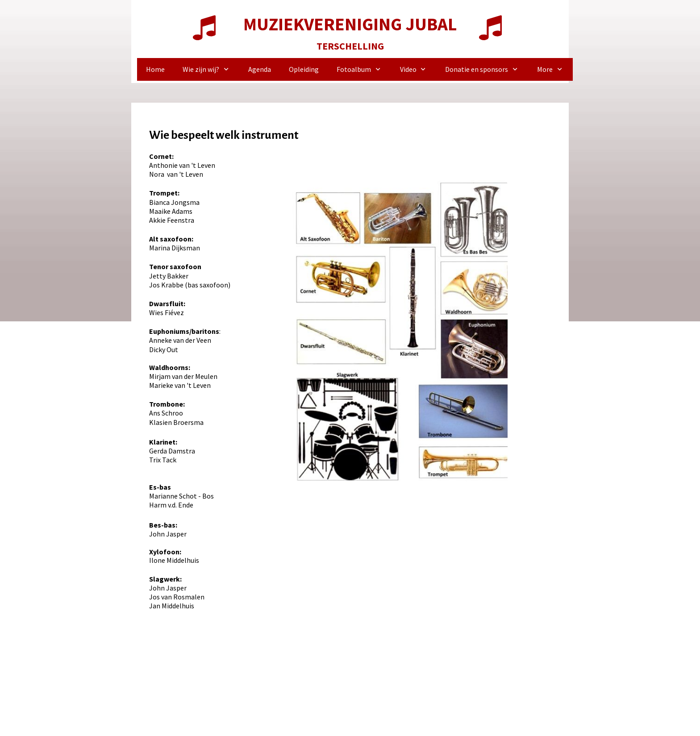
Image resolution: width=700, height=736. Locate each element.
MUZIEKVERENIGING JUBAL (350, 24)
